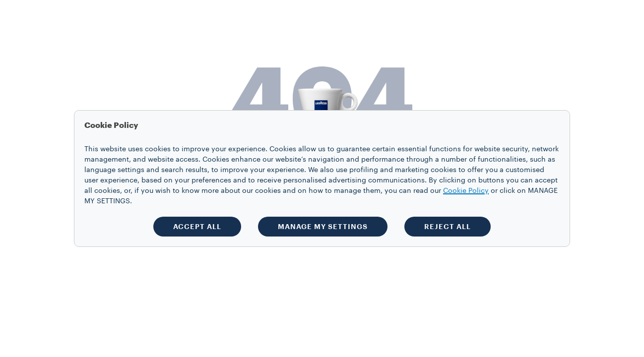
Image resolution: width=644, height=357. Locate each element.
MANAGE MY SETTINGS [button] (323, 227)
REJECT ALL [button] (448, 227)
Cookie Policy (466, 191)
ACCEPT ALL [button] (197, 227)
